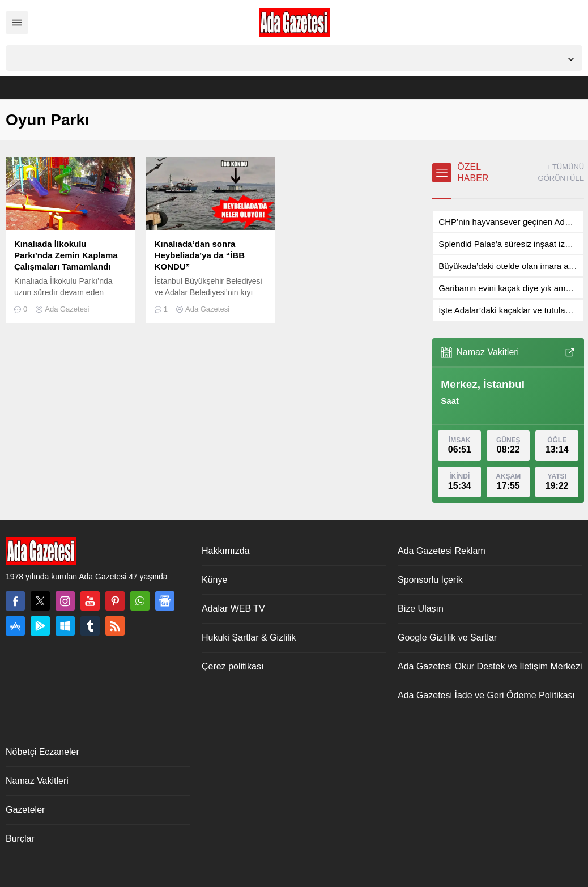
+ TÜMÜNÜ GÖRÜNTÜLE (561, 172)
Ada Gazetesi (67, 309)
